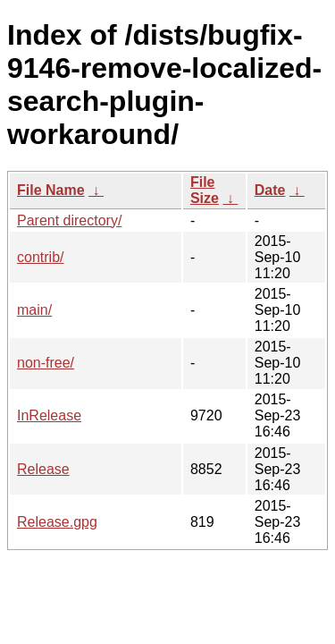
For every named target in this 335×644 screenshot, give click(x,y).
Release (43, 469)
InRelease (49, 415)
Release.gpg (57, 522)
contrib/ (40, 257)
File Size (205, 190)
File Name (51, 190)
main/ (34, 310)
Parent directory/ (69, 220)
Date (270, 190)
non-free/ (46, 363)
